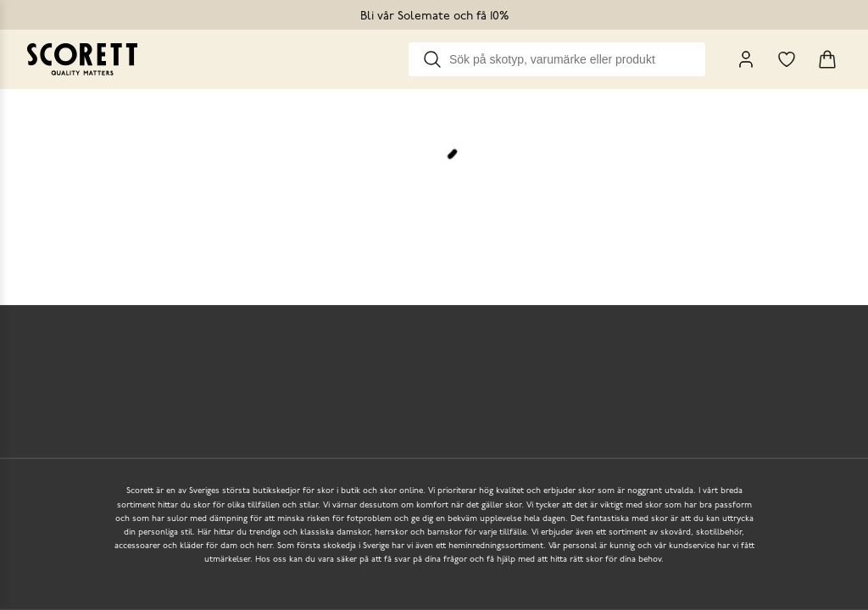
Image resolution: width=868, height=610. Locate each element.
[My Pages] (746, 59)
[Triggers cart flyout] (827, 59)
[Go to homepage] (82, 59)
